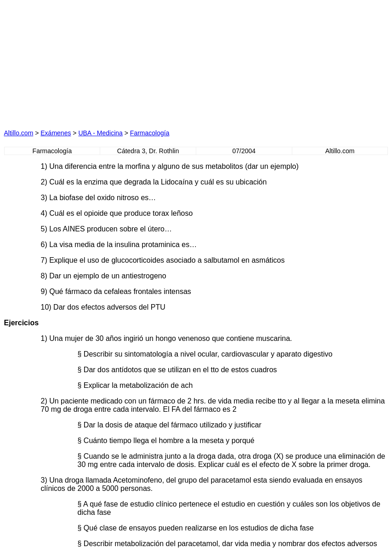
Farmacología (150, 133)
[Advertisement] (108, 62)
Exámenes (56, 133)
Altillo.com (19, 133)
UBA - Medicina (100, 133)
